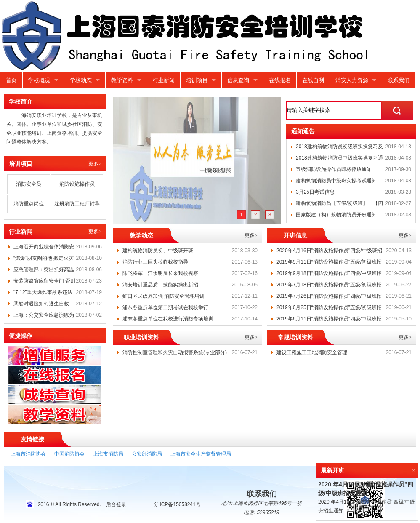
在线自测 (313, 80)
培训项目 (197, 80)
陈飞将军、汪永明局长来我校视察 (160, 273)
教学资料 (122, 80)
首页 (11, 80)
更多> (95, 164)
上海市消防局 (108, 454)
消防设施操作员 (77, 184)
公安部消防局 (147, 454)
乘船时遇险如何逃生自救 (41, 304)
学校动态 (81, 80)
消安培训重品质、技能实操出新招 (160, 285)
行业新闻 (164, 80)
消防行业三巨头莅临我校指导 (155, 262)
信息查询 (238, 80)
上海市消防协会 (28, 454)
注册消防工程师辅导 (77, 204)
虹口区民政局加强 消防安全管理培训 (163, 296)
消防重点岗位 (29, 204)
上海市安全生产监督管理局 (201, 454)
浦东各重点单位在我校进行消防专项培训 (168, 319)
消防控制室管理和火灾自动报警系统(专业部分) (175, 352)
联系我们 (399, 80)
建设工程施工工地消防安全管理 (312, 352)
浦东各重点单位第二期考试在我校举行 (165, 307)
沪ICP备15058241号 (177, 504)
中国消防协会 (69, 454)
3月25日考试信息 (315, 192)
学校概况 (39, 80)
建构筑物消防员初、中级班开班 (158, 251)
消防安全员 (29, 184)
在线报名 (280, 80)
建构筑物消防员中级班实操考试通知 (336, 181)
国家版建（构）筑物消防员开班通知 (336, 215)
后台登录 (116, 504)
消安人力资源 (352, 80)
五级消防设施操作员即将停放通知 (334, 169)
